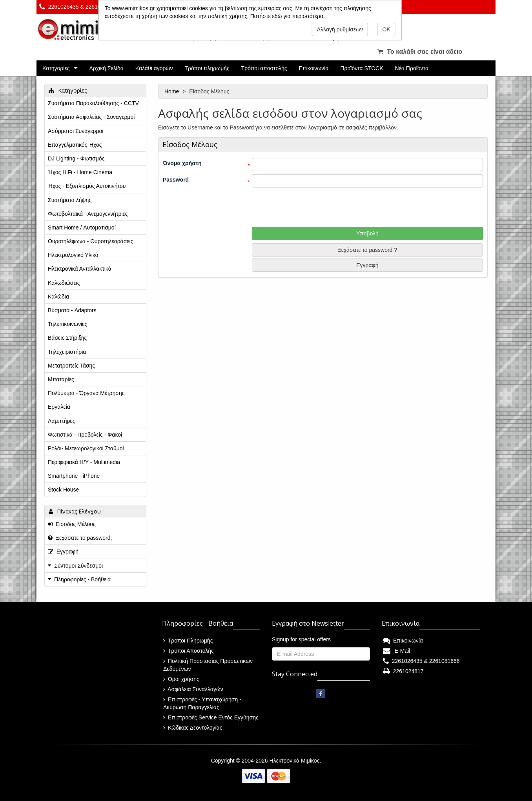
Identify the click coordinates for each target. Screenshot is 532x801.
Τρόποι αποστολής (264, 68)
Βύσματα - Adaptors (72, 310)
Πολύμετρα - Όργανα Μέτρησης (86, 393)
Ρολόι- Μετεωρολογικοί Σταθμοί (86, 448)
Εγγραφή (367, 265)
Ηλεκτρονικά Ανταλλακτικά (80, 269)
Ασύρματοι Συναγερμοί (76, 131)
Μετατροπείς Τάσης (71, 366)
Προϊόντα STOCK (362, 68)
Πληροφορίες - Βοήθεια (82, 579)
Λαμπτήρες (61, 421)
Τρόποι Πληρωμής (188, 641)
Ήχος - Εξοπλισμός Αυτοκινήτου (87, 186)
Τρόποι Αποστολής (189, 651)
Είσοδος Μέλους (72, 524)
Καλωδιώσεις (64, 283)
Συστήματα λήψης (70, 200)
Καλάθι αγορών (154, 68)
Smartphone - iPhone (74, 476)
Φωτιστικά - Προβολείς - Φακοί (85, 435)
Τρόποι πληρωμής (207, 68)
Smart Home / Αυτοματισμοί (82, 228)
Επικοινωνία (314, 68)
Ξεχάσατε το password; (80, 538)
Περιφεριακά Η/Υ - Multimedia (84, 462)
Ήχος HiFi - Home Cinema (80, 172)
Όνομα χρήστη (182, 163)
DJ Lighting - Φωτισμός (76, 158)
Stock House (63, 490)
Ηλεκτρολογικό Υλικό (73, 255)
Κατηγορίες (56, 68)
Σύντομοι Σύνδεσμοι (78, 566)
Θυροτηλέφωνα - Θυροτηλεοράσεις (90, 241)
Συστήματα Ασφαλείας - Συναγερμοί (91, 117)
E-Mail (396, 651)
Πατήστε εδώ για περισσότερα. (288, 16)
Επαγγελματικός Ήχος (75, 145)
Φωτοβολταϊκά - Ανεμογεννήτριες (88, 214)
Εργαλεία (59, 407)
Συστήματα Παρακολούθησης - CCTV (93, 103)
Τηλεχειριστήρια (67, 352)
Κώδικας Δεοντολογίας (193, 728)
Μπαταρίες (61, 379)
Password (176, 180)
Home (172, 91)
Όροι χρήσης (181, 679)
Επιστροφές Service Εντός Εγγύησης (211, 717)
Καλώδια (58, 297)
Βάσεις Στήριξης (67, 338)
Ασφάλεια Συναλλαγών (193, 689)
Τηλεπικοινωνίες (67, 324)
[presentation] (323, 206)
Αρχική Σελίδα (106, 68)
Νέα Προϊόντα (412, 68)
